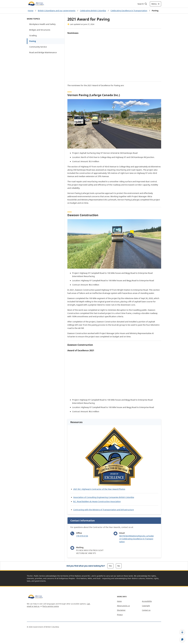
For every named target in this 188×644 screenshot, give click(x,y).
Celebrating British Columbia (93, 11)
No (119, 566)
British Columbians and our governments (57, 11)
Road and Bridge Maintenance (43, 52)
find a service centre (51, 606)
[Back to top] (182, 632)
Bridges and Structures (40, 30)
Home (31, 11)
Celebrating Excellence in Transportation (129, 11)
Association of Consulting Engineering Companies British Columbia (104, 497)
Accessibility (147, 601)
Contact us (146, 610)
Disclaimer (121, 610)
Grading (33, 35)
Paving (33, 41)
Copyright (146, 606)
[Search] (142, 4)
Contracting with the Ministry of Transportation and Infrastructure (104, 510)
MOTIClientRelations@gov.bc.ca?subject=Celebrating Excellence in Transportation (137, 539)
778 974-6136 (82, 536)
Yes (110, 566)
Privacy (120, 615)
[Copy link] (182, 639)
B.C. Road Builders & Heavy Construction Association (97, 501)
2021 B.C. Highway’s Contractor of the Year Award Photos (99, 489)
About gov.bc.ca (123, 606)
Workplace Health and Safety (42, 24)
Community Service (38, 47)
